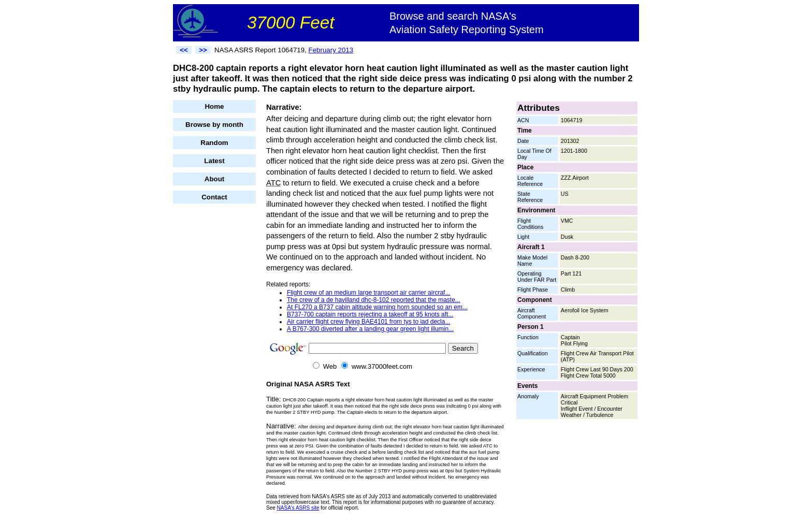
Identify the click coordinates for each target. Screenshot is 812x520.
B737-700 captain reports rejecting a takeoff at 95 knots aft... (370, 314)
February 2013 (331, 50)
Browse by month (214, 125)
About (215, 179)
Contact (214, 197)
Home (214, 106)
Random (214, 143)
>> (203, 50)
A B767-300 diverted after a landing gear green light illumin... (370, 329)
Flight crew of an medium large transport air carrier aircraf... (368, 293)
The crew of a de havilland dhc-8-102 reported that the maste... (374, 300)
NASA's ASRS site (298, 508)
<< (184, 50)
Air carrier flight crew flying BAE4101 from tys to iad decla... (368, 322)
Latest (214, 161)
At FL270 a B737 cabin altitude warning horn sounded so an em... (377, 307)
